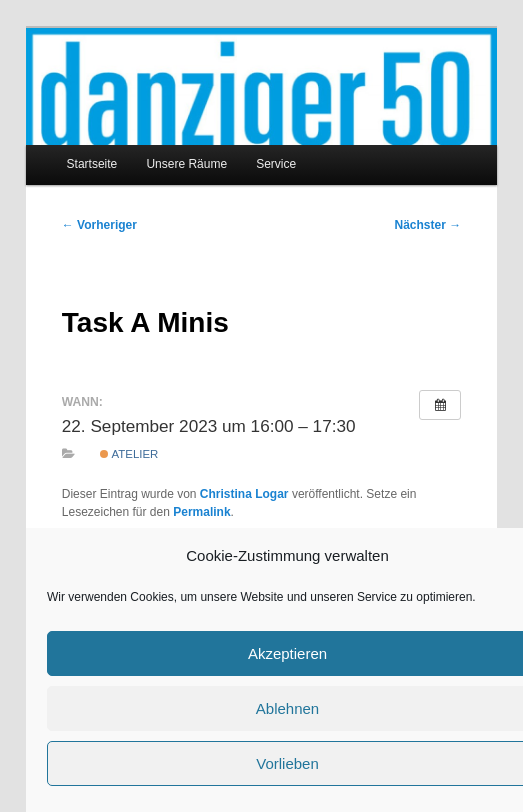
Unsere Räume (186, 164)
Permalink (201, 512)
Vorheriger (99, 225)
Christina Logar (244, 494)
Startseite (92, 164)
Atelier (129, 454)
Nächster (428, 225)
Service (276, 164)
